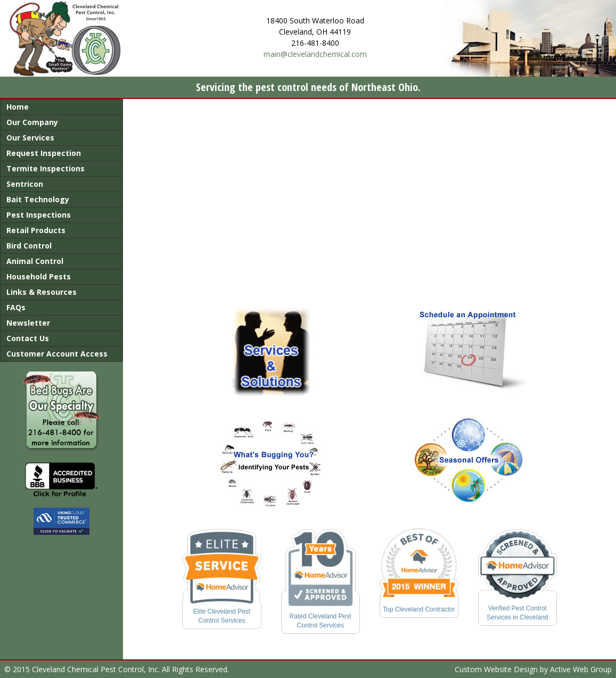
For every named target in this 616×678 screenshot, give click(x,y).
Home (18, 107)
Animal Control (35, 261)
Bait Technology (38, 199)
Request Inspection (44, 153)
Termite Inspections (46, 168)
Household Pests (39, 276)
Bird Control (29, 246)
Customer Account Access (57, 354)
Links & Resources (42, 292)
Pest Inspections (39, 215)
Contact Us (28, 338)
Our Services (30, 138)
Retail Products (36, 230)
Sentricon (25, 184)
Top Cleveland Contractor (419, 609)
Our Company (32, 122)
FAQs (16, 307)
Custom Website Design (496, 669)
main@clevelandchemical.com (315, 54)
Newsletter (28, 323)
